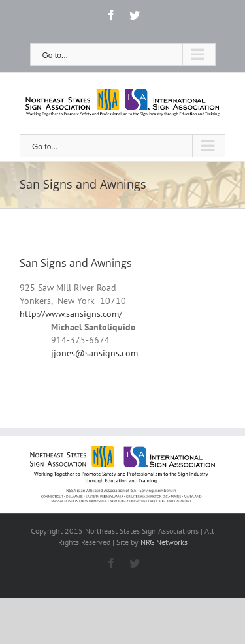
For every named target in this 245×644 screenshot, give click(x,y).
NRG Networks (164, 542)
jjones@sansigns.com (94, 353)
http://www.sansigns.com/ (71, 314)
